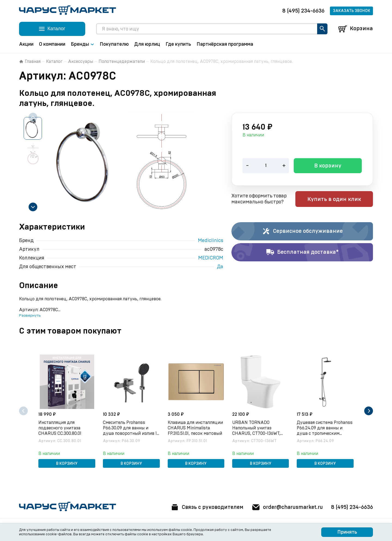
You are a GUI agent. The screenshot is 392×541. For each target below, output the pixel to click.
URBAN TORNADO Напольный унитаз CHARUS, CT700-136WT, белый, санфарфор (257, 428)
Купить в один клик (338, 200)
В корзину (328, 166)
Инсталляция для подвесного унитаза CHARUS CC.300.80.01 (60, 428)
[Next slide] (33, 207)
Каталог (54, 62)
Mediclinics (211, 241)
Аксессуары (81, 62)
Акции (26, 44)
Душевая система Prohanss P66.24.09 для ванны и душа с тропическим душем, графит (325, 428)
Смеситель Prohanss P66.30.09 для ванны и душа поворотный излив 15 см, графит (129, 428)
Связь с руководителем (203, 507)
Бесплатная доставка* (302, 252)
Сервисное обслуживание (302, 231)
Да (220, 267)
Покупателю (114, 44)
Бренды (82, 44)
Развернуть (30, 316)
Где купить (178, 44)
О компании (52, 44)
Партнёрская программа (225, 44)
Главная (30, 62)
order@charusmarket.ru (286, 507)
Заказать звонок (352, 11)
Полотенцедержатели (122, 62)
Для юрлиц (147, 44)
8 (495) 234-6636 (303, 11)
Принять (347, 532)
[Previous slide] (33, 117)
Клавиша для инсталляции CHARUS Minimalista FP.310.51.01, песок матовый (196, 428)
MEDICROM (211, 258)
